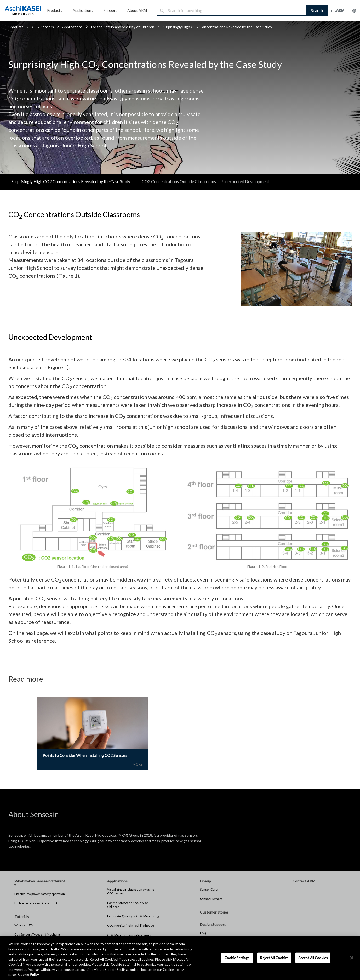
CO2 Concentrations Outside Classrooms (179, 181)
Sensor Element (211, 899)
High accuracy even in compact (36, 904)
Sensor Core (209, 890)
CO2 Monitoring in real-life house (131, 926)
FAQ (203, 933)
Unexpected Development (246, 181)
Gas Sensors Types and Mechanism (39, 935)
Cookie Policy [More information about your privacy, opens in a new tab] (28, 975)
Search (317, 10)
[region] (180, 958)
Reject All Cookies (274, 958)
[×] (352, 958)
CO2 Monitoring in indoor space (129, 935)
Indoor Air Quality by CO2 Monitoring (133, 917)
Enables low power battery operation (40, 894)
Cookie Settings (237, 958)
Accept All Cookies (313, 958)
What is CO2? (24, 925)
